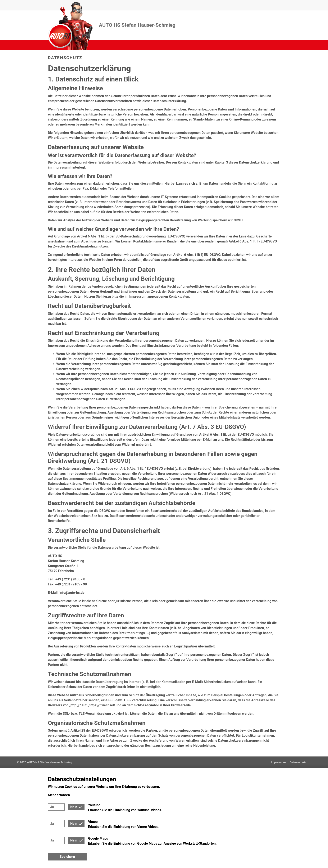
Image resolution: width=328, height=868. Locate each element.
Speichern (67, 857)
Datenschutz (298, 762)
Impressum (278, 762)
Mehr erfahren (59, 795)
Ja (52, 807)
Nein (74, 807)
